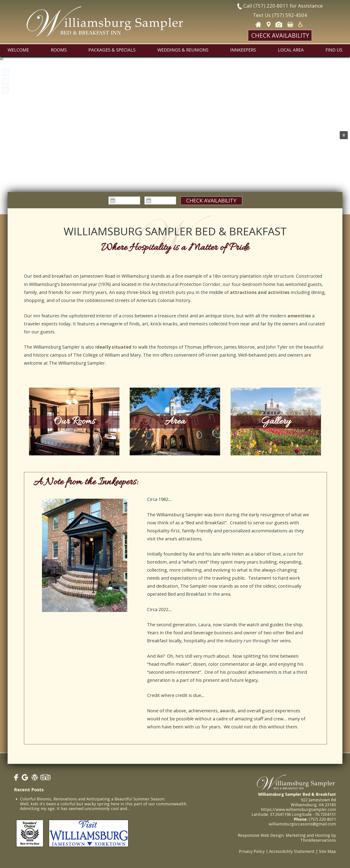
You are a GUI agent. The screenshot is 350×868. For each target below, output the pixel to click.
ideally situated (113, 347)
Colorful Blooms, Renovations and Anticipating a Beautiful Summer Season (92, 799)
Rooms (59, 50)
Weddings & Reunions (183, 50)
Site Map (327, 851)
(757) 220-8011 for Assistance (288, 6)
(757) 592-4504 (290, 15)
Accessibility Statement (292, 851)
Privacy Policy (252, 851)
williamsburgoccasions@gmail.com (302, 824)
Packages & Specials (112, 50)
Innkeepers (243, 50)
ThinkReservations (318, 840)
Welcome (18, 50)
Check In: (124, 197)
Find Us (334, 50)
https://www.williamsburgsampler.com (298, 809)
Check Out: (160, 197)
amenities (299, 316)
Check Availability (280, 35)
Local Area (291, 50)
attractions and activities (260, 292)
